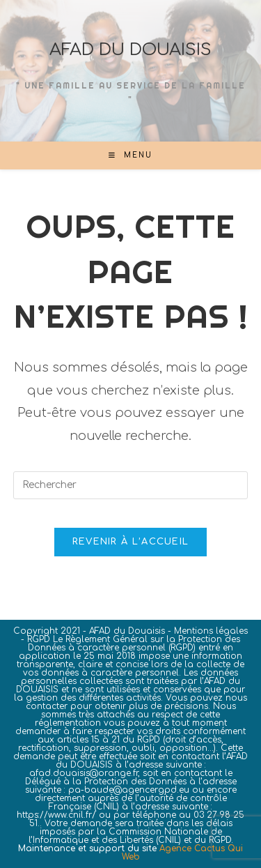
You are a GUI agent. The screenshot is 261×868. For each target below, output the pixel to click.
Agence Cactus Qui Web (183, 853)
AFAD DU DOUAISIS (130, 50)
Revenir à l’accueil (131, 542)
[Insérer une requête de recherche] (131, 485)
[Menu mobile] (130, 155)
